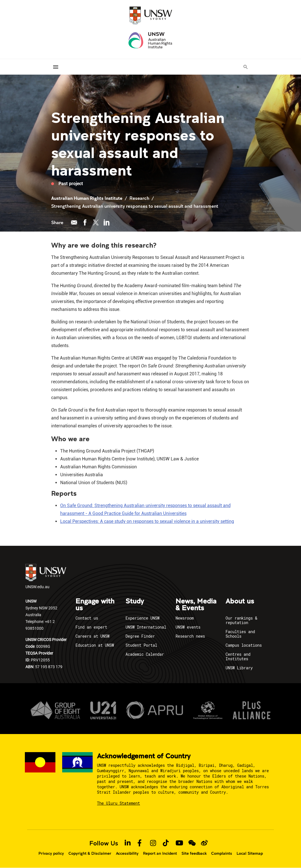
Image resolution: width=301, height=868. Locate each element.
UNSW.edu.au (46, 577)
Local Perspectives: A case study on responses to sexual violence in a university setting (147, 521)
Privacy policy (51, 853)
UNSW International (146, 627)
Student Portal (141, 645)
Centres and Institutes (238, 656)
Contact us (87, 618)
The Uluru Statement (118, 803)
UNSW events (188, 627)
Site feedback (194, 853)
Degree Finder (140, 636)
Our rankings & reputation (241, 620)
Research (139, 198)
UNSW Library (239, 668)
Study (135, 601)
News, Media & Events (196, 605)
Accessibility (127, 853)
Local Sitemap (250, 853)
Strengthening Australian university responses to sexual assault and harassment (135, 206)
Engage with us (95, 605)
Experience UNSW (142, 618)
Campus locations (244, 645)
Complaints (222, 853)
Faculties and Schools (240, 634)
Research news (190, 636)
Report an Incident (160, 853)
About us (240, 601)
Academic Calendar (145, 654)
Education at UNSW (95, 645)
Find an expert (91, 627)
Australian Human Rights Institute (87, 198)
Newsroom (185, 618)
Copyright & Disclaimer (90, 853)
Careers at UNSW (92, 636)
